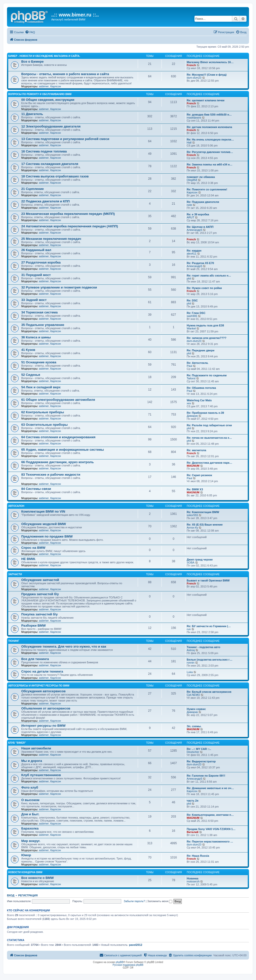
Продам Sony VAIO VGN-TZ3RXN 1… (211, 829)
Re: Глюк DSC (196, 313)
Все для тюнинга (35, 659)
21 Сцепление (32, 189)
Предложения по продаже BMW (47, 536)
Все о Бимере (32, 62)
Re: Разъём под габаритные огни (209, 425)
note (189, 205)
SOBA (191, 562)
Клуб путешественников (41, 775)
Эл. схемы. (194, 726)
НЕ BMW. (28, 559)
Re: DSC (192, 300)
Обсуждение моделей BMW (44, 524)
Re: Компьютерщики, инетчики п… (210, 815)
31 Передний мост (36, 275)
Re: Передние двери (200, 350)
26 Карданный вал (36, 250)
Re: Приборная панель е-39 (205, 413)
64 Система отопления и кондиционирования (58, 437)
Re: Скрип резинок (199, 475)
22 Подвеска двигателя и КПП (45, 201)
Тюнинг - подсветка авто (203, 647)
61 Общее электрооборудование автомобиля (58, 400)
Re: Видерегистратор (201, 761)
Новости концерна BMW (25, 872)
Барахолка (30, 828)
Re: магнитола (196, 450)
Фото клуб (30, 787)
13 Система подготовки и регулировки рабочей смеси (65, 139)
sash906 (192, 316)
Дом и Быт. (30, 814)
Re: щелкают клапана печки (206, 100)
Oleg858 (192, 180)
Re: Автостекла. (198, 363)
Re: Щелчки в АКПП (200, 227)
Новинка (192, 878)
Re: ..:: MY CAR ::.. (199, 749)
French (191, 65)
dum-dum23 (194, 78)
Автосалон (16, 506)
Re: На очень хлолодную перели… (210, 140)
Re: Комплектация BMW (203, 512)
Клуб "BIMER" (17, 743)
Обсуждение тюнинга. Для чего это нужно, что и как (64, 646)
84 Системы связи (36, 489)
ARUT (190, 217)
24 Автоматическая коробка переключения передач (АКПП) (70, 226)
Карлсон (56, 86)
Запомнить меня (160, 901)
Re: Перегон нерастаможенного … (210, 841)
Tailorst (191, 378)
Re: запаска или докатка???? (207, 338)
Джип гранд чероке (200, 560)
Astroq (191, 650)
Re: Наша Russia (198, 856)
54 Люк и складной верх (41, 387)
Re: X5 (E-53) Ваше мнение (205, 525)
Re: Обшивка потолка (201, 388)
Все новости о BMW (37, 878)
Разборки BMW (33, 626)
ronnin (191, 663)
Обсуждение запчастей (40, 580)
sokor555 (192, 515)
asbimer (44, 86)
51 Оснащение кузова (39, 362)
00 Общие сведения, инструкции (48, 100)
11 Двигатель (32, 114)
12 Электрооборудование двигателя (51, 126)
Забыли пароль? (134, 901)
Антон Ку (192, 528)
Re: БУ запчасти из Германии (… (209, 626)
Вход (11, 895)
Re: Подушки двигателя (203, 202)
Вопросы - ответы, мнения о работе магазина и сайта (65, 74)
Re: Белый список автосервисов (209, 692)
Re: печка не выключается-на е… (209, 438)
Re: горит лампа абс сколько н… (209, 276)
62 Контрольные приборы (43, 412)
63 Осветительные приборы (44, 425)
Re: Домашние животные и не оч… (210, 788)
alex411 (192, 254)
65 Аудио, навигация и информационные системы (63, 450)
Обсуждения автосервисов (43, 691)
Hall (189, 142)
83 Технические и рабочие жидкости (51, 475)
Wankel (191, 328)
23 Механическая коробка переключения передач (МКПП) (68, 214)
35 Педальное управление (43, 325)
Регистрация (28, 895)
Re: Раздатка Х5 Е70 (200, 263)
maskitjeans (194, 118)
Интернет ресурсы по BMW (43, 726)
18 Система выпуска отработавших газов (55, 176)
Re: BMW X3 (195, 489)
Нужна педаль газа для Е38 (205, 325)
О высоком (30, 800)
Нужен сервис (196, 709)
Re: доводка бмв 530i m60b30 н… (209, 115)
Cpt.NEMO (193, 695)
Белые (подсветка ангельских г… (209, 660)
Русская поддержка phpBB (128, 965)
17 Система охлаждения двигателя (50, 164)
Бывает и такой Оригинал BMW (208, 580)
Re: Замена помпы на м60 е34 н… (210, 164)
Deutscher (193, 752)
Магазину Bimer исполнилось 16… (210, 62)
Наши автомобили (36, 748)
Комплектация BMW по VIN (43, 511)
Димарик (192, 416)
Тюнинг (14, 641)
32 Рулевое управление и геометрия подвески (59, 287)
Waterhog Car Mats (199, 400)
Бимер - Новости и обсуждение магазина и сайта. (44, 56)
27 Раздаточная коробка (41, 262)
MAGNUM (193, 466)
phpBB (119, 962)
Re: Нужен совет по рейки (204, 288)
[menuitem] (30, 32)
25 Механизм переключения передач (51, 239)
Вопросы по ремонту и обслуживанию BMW (40, 94)
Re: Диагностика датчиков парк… (209, 463)
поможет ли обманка (201, 177)
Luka (190, 672)
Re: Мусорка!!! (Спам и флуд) (207, 75)
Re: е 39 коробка (198, 214)
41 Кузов (28, 350)
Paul (189, 366)
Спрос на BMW (33, 548)
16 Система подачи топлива (44, 151)
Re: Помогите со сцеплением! (207, 189)
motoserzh (193, 881)
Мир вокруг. (31, 841)
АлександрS (194, 230)
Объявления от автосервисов (46, 708)
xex (189, 403)
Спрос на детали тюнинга (42, 671)
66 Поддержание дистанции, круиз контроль (57, 462)
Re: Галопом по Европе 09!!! (206, 776)
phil (189, 279)
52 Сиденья (31, 375)
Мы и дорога (32, 761)
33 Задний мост (34, 300)
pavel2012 (136, 945)
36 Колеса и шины (36, 337)
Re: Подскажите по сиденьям (207, 375)
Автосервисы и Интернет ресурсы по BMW (39, 686)
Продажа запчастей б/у (40, 594)
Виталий (193, 832)
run (189, 629)
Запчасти (15, 574)
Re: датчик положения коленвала (209, 127)
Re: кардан (194, 251)
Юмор (26, 855)
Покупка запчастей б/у (39, 614)
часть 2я (192, 801)
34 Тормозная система (39, 312)
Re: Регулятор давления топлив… (210, 152)
